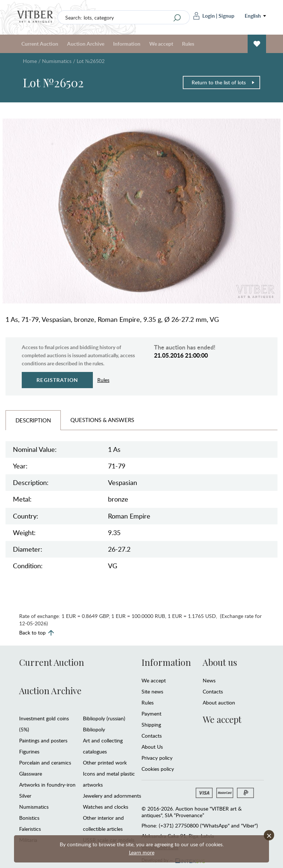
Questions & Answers (102, 420)
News (209, 680)
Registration (57, 380)
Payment (151, 714)
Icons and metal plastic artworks (109, 779)
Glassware (31, 774)
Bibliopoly (94, 729)
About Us (152, 747)
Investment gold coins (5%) (44, 724)
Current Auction (40, 44)
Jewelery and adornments (112, 796)
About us (220, 662)
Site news (152, 691)
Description (33, 420)
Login (204, 16)
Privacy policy (157, 758)
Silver (25, 796)
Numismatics (57, 61)
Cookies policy (158, 769)
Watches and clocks (106, 807)
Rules (188, 44)
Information (127, 44)
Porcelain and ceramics (45, 762)
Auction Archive (86, 44)
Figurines (29, 751)
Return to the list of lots (223, 82)
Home (30, 61)
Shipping (151, 725)
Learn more (142, 852)
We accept (161, 44)
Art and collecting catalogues (103, 746)
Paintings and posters (43, 740)
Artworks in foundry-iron (47, 785)
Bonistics (29, 818)
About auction (219, 702)
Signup (226, 16)
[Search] (177, 18)
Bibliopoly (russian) (104, 718)
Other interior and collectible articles (103, 823)
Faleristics (30, 829)
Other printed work (105, 762)
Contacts (152, 736)
